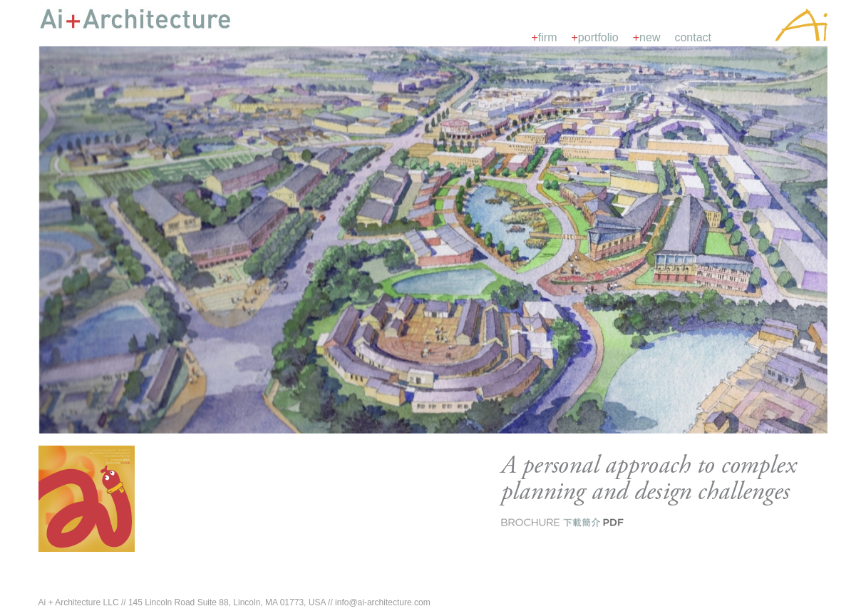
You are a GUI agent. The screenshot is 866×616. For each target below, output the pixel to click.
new (647, 37)
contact (693, 37)
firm (545, 37)
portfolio (595, 37)
